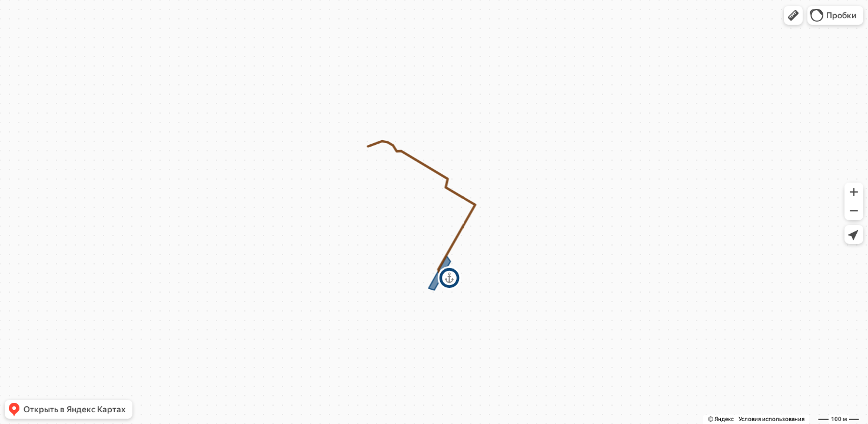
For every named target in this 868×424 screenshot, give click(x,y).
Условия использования (771, 419)
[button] (793, 15)
